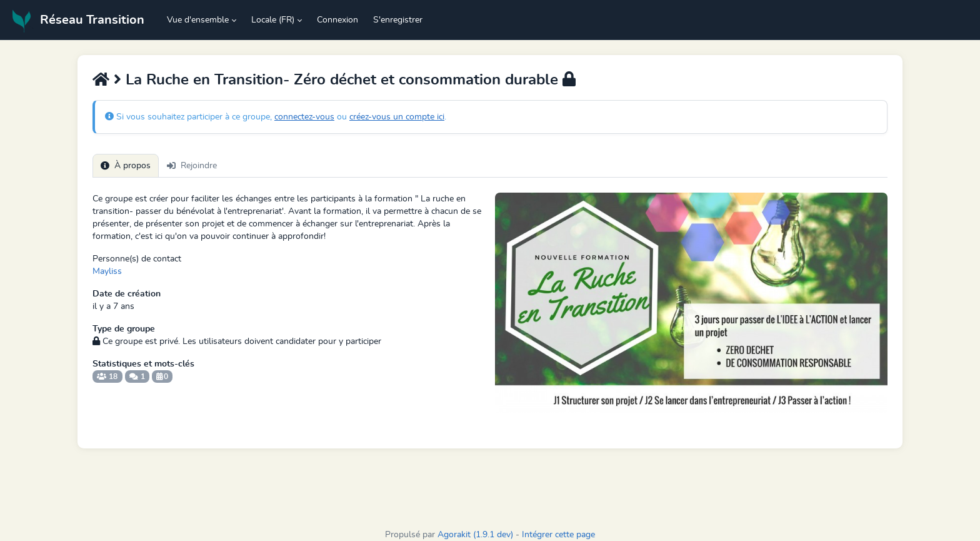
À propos (126, 166)
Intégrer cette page (558, 535)
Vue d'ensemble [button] (198, 20)
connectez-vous (304, 117)
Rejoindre (192, 166)
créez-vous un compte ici (397, 117)
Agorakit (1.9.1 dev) (475, 535)
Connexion (337, 20)
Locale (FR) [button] (273, 20)
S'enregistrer (398, 20)
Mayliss (107, 271)
